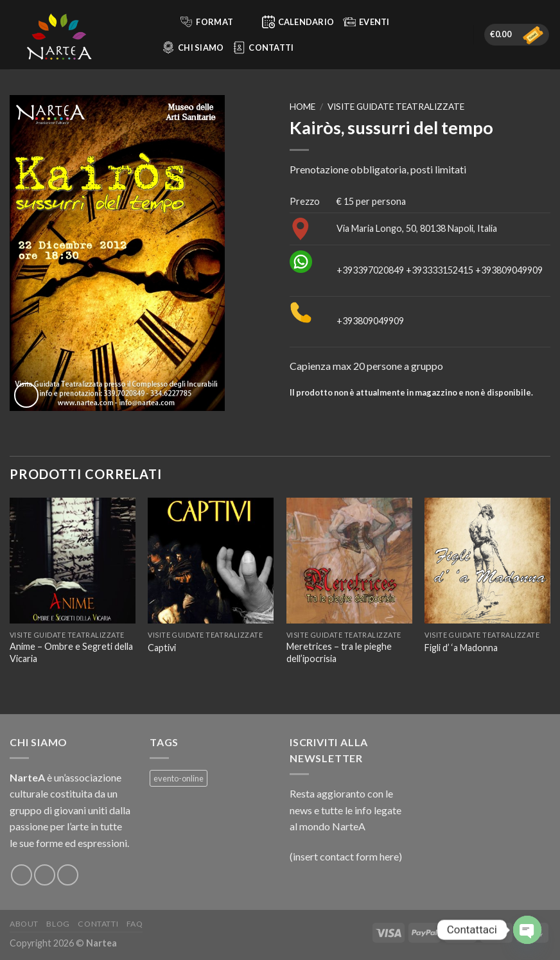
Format (214, 22)
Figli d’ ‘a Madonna (461, 648)
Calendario (298, 22)
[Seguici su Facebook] (22, 875)
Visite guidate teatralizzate (396, 107)
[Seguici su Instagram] (45, 875)
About (24, 924)
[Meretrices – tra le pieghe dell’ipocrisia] (349, 561)
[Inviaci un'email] (68, 875)
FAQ (135, 924)
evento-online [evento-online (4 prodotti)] (179, 778)
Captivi (162, 648)
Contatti (263, 48)
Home (302, 107)
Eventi (366, 22)
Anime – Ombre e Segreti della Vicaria (71, 652)
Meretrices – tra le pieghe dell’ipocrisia (339, 652)
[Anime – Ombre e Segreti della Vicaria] (73, 561)
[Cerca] (164, 22)
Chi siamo (193, 48)
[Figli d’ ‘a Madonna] (487, 561)
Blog (58, 924)
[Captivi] (211, 561)
